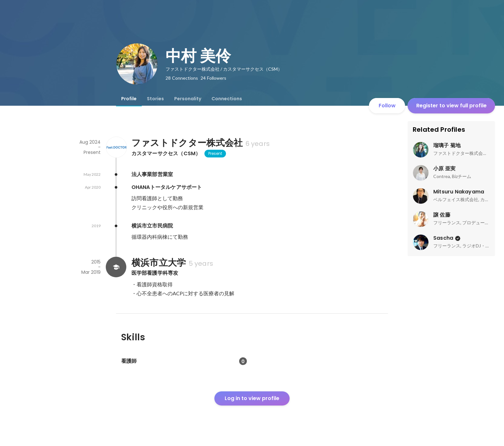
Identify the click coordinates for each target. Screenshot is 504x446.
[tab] (129, 99)
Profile (129, 99)
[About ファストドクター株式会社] (116, 147)
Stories (155, 99)
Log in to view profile (252, 398)
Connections (227, 99)
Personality (188, 99)
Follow (387, 106)
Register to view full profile (451, 106)
